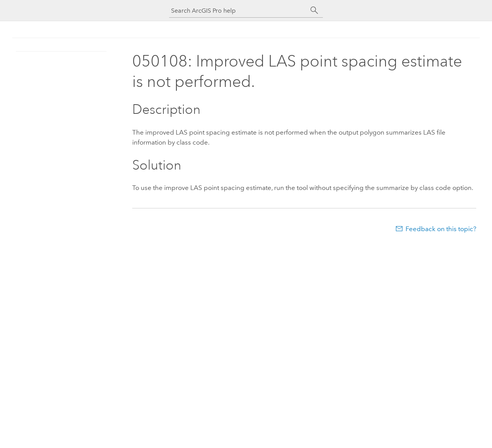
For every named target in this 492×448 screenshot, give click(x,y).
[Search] (314, 10)
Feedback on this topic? (441, 229)
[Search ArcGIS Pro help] (238, 11)
